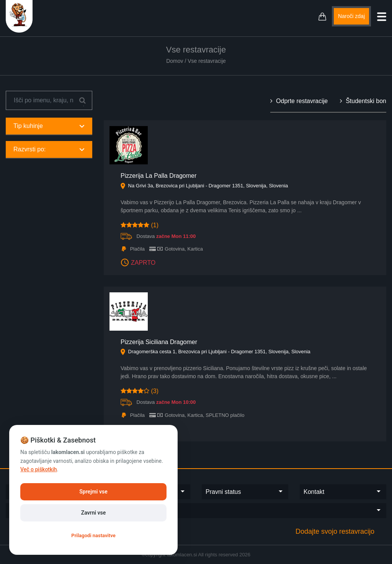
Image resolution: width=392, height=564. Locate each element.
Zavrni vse (94, 513)
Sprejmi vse (93, 492)
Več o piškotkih (39, 469)
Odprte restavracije (299, 101)
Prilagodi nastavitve (93, 535)
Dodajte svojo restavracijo (335, 531)
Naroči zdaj (351, 16)
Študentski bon (363, 101)
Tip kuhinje (49, 126)
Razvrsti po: (49, 149)
